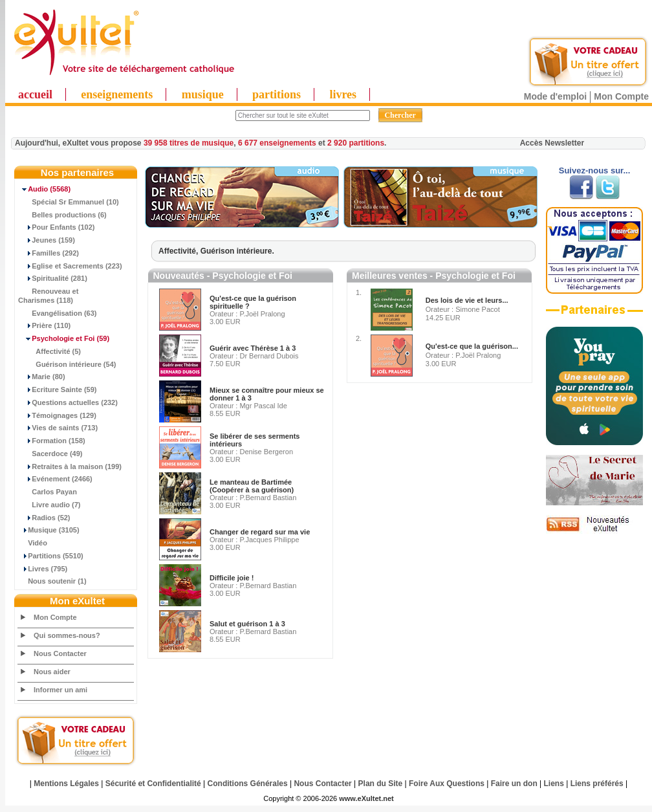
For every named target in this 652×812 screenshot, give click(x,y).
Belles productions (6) (62, 215)
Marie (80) (42, 377)
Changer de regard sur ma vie (260, 532)
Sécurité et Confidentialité (153, 784)
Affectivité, (179, 251)
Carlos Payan (48, 492)
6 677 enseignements (277, 143)
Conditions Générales (248, 784)
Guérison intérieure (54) (67, 364)
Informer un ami (60, 690)
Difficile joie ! (232, 578)
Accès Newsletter (552, 143)
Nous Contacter (60, 653)
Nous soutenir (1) (52, 581)
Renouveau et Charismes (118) (48, 296)
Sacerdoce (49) (50, 454)
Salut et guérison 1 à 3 (247, 624)
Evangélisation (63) (58, 313)
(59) (64, 338)
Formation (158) (52, 441)
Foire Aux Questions (447, 784)
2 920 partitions (356, 143)
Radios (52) (44, 518)
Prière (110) (44, 325)
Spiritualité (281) (53, 278)
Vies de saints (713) (58, 428)
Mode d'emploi (555, 96)
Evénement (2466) (55, 479)
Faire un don (514, 784)
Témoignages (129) (57, 415)
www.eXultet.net (366, 798)
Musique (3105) (49, 530)
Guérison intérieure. (237, 251)
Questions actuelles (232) (68, 402)
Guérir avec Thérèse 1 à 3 (253, 348)
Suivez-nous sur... (595, 170)
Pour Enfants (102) (56, 227)
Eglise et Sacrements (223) (70, 266)
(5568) (44, 189)
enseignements (117, 94)
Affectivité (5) (49, 351)
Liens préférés (597, 784)
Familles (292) (49, 253)
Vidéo (33, 543)
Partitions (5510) (51, 556)
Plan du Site (381, 784)
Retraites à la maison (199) (70, 466)
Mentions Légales (66, 784)
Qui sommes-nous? (67, 635)
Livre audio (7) (49, 505)
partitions (277, 94)
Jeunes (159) (47, 240)
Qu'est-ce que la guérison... (472, 346)
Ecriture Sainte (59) (58, 390)
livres (343, 94)
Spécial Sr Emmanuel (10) (69, 202)
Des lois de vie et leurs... (467, 300)
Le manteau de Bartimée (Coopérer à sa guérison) (252, 486)
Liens (554, 784)
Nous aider (52, 672)
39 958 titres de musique (189, 143)
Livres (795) (43, 569)
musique (203, 94)
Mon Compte (621, 96)
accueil (35, 94)
